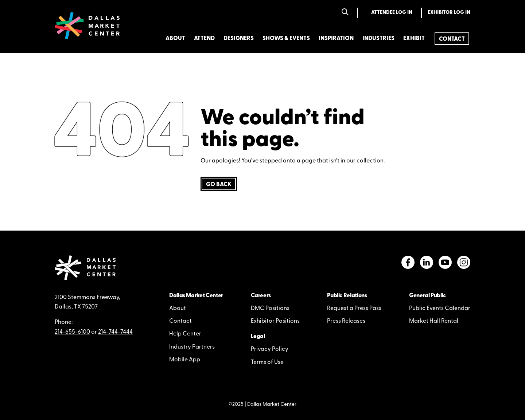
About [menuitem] (175, 39)
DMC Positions (270, 309)
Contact (180, 321)
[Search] (345, 13)
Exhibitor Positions (275, 321)
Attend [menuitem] (204, 39)
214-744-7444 (115, 332)
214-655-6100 (72, 332)
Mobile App (185, 360)
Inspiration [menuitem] (336, 39)
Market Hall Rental (434, 321)
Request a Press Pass (354, 309)
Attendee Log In (392, 13)
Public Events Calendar (440, 309)
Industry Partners (192, 347)
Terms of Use (267, 362)
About (178, 309)
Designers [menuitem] (239, 39)
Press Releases (346, 321)
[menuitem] (452, 39)
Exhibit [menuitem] (414, 39)
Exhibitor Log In (449, 13)
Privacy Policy (270, 349)
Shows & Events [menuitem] (286, 39)
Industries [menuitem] (378, 39)
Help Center (185, 334)
